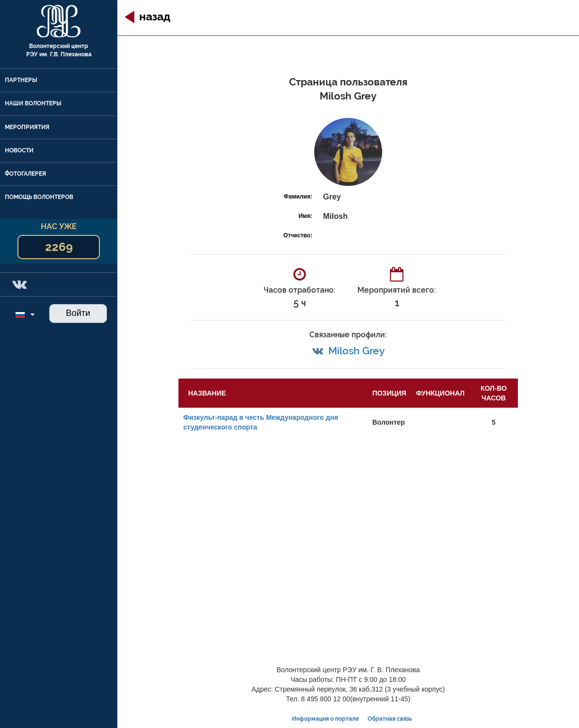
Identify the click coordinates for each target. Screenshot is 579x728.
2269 (59, 247)
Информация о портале (325, 719)
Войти (78, 313)
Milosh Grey (356, 351)
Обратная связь (390, 719)
